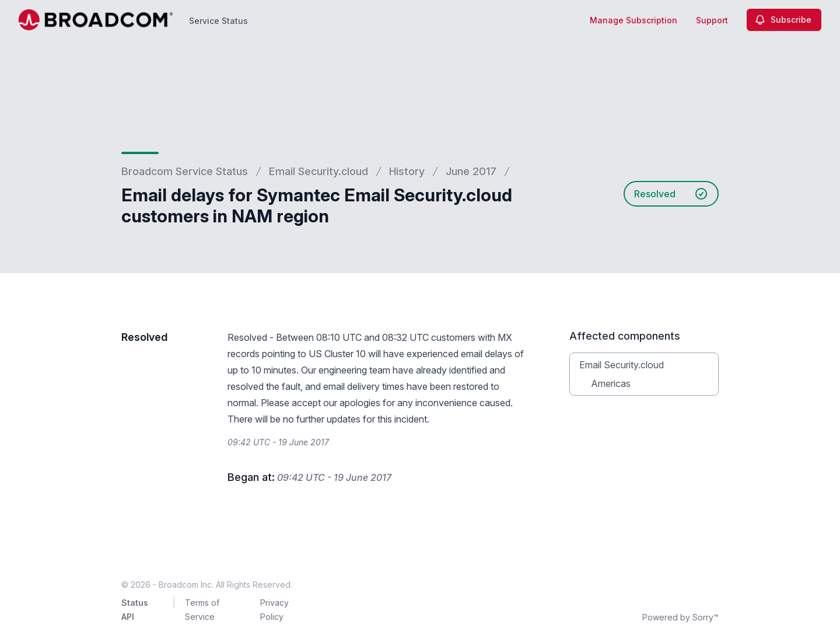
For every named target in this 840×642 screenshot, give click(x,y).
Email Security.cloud (318, 171)
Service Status (218, 21)
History (407, 171)
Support (712, 20)
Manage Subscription (633, 20)
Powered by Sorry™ (680, 617)
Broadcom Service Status (185, 171)
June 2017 (471, 171)
